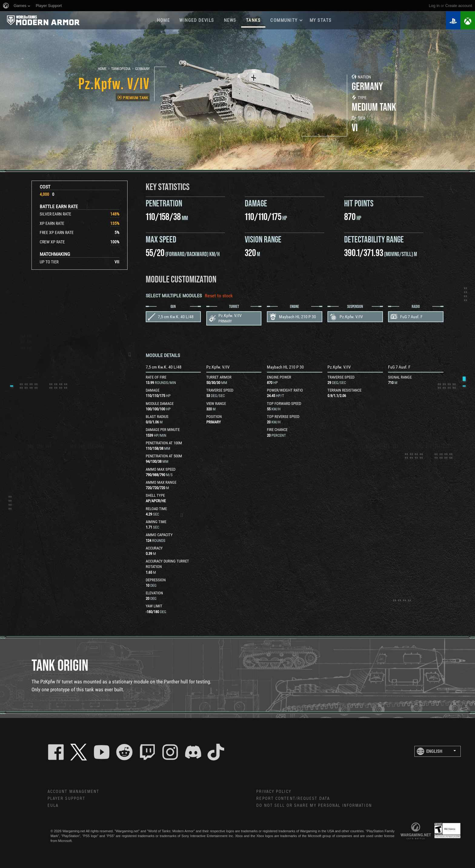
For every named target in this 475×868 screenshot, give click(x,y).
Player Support (66, 799)
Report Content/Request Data (293, 799)
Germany (142, 69)
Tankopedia (121, 69)
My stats (321, 20)
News (230, 20)
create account (459, 6)
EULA (53, 806)
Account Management (74, 792)
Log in (434, 6)
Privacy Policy (274, 792)
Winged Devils (197, 20)
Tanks (253, 20)
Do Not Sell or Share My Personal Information (314, 806)
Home (163, 20)
